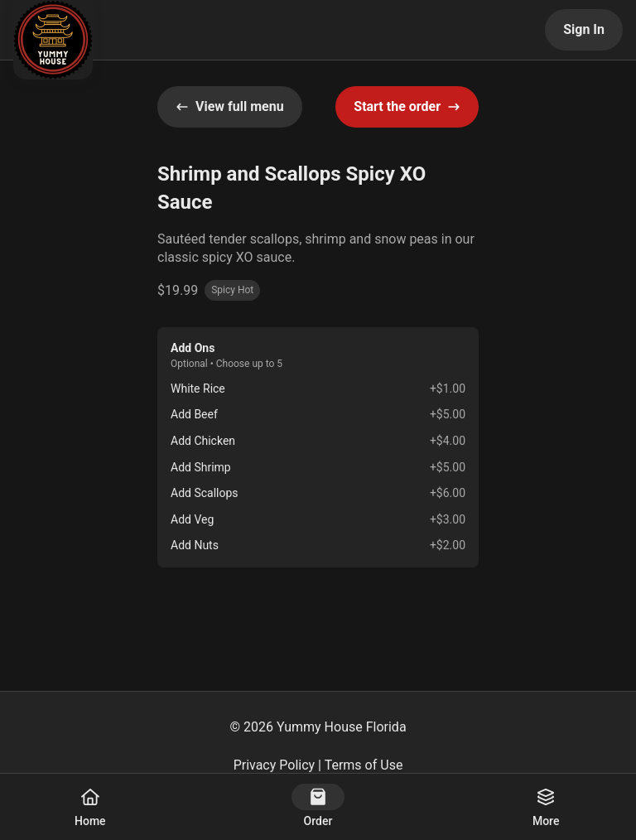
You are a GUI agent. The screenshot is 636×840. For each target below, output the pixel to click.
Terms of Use (364, 765)
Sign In (584, 29)
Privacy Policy (275, 765)
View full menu (230, 106)
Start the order (407, 106)
